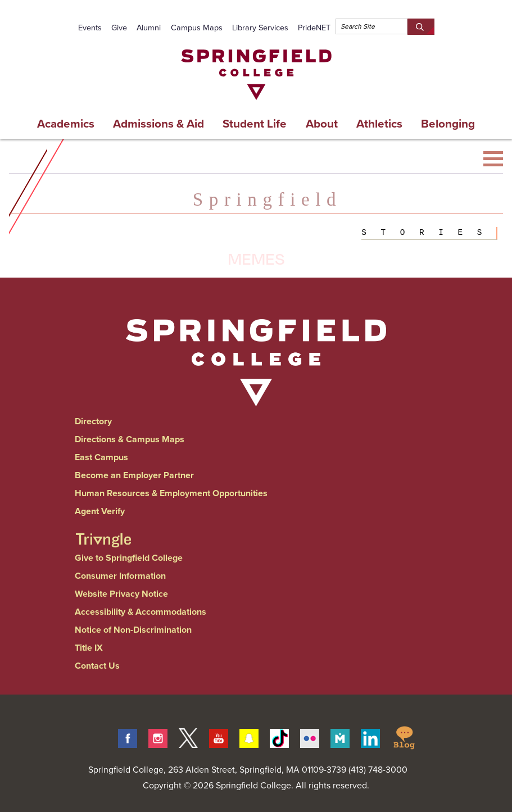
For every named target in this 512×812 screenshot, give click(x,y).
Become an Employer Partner (134, 475)
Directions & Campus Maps (130, 439)
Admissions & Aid (158, 124)
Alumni (149, 28)
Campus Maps (197, 28)
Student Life (255, 124)
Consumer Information (120, 576)
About (322, 124)
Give (119, 28)
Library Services (260, 28)
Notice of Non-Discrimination (133, 630)
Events (90, 28)
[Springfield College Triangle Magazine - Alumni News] (103, 530)
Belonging (448, 124)
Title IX (89, 648)
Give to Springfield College (129, 558)
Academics (66, 124)
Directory (93, 421)
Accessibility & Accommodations (141, 612)
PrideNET (314, 28)
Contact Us (97, 666)
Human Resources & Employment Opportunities (171, 493)
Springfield (267, 199)
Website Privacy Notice (121, 594)
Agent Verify (100, 511)
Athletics (379, 124)
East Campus (101, 457)
